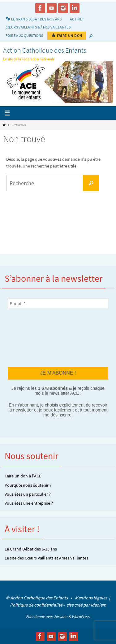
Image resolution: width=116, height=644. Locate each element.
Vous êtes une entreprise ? (29, 503)
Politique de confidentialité (36, 605)
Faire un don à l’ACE (23, 476)
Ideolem (98, 605)
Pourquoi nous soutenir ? (28, 485)
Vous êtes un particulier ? (28, 494)
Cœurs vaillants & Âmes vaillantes (38, 27)
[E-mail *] (58, 303)
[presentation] (33, 337)
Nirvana (61, 617)
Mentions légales (91, 598)
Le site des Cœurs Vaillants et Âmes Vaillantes (46, 558)
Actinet (77, 19)
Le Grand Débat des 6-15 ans (31, 549)
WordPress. (81, 617)
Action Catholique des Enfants (45, 50)
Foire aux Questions (24, 35)
